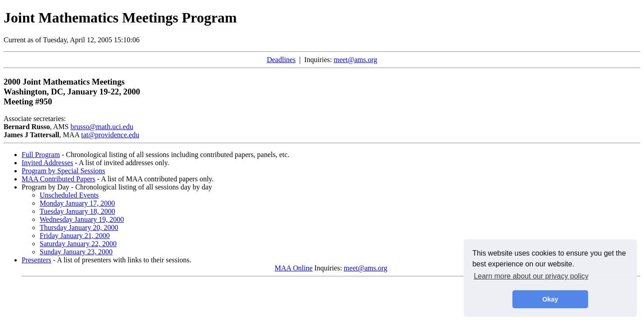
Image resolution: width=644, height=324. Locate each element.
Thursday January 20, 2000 (79, 227)
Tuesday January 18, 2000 (77, 211)
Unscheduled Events (69, 195)
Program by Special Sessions (63, 171)
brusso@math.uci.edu (102, 127)
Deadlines (281, 60)
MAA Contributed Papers (59, 179)
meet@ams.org (355, 60)
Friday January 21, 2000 (75, 236)
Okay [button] (550, 299)
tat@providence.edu (110, 135)
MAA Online (294, 268)
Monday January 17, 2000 (77, 203)
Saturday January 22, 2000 (78, 244)
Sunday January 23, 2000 (76, 252)
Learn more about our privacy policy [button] (531, 276)
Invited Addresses (47, 163)
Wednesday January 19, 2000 (82, 219)
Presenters (37, 260)
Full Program (41, 155)
